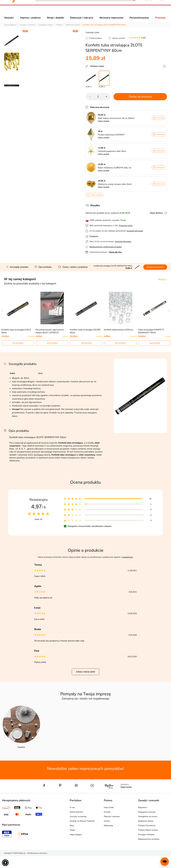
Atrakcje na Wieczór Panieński (82, 833)
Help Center (109, 819)
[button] (75, 75)
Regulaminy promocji (147, 824)
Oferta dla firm (115, 257)
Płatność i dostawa (112, 828)
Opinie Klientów (76, 824)
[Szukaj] (83, 12)
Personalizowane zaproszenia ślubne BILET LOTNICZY (50, 343)
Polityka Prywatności (147, 837)
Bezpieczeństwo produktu (149, 851)
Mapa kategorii (76, 847)
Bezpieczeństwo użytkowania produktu (106, 252)
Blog (72, 837)
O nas (72, 819)
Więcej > (163, 284)
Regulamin (142, 819)
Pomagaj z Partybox (146, 847)
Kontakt (107, 824)
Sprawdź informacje (135, 236)
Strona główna (10, 30)
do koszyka (18, 355)
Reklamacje (108, 837)
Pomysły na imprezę (78, 828)
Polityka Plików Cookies (148, 842)
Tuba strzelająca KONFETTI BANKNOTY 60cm (151, 343)
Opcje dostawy (156, 218)
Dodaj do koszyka (140, 101)
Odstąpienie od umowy (148, 828)
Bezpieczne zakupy (146, 833)
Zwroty (107, 833)
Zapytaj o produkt (119, 43)
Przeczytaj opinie (126, 230)
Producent (94, 241)
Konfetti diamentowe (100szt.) (119, 342)
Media (72, 842)
